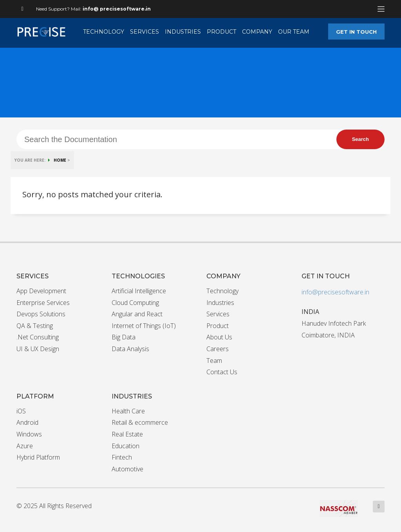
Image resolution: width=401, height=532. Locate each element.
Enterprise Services (43, 303)
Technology (222, 291)
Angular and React (137, 314)
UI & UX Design (38, 349)
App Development (41, 291)
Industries (220, 303)
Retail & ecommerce (140, 422)
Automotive (127, 469)
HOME (60, 160)
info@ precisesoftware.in (117, 9)
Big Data (124, 337)
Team (214, 361)
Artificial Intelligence (139, 291)
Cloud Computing (135, 303)
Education (126, 446)
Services (218, 314)
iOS (21, 411)
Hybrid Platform (38, 457)
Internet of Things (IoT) (144, 326)
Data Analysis (130, 349)
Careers (218, 349)
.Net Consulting (38, 337)
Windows (29, 434)
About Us (219, 337)
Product (218, 326)
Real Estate (127, 434)
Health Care (128, 411)
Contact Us (222, 372)
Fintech (122, 457)
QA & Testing (35, 326)
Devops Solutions (41, 314)
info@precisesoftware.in (335, 292)
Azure (25, 446)
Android (27, 422)
